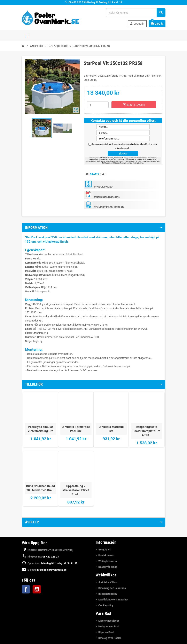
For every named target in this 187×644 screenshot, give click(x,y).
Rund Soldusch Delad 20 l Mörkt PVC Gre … (40, 488)
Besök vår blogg (108, 567)
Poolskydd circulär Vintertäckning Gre (41, 429)
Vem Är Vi (104, 550)
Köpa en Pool (106, 632)
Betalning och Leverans (112, 588)
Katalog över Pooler (110, 638)
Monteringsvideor (109, 621)
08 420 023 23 (77, 2)
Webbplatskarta (108, 561)
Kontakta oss (106, 555)
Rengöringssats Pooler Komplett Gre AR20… (146, 431)
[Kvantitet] (98, 105)
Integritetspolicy (108, 594)
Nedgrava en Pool (109, 626)
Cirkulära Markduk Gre (111, 429)
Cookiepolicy (106, 605)
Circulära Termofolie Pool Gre (76, 429)
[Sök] (135, 13)
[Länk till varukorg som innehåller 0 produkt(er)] (157, 24)
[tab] (94, 228)
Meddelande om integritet (113, 600)
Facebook (26, 589)
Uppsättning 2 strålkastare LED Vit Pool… (76, 490)
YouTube (37, 589)
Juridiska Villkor (108, 582)
